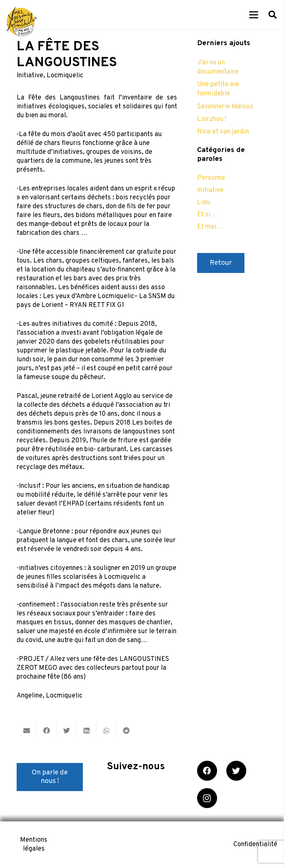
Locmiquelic (65, 76)
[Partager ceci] (47, 730)
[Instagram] (207, 798)
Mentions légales (34, 845)
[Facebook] (207, 771)
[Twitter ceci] (67, 730)
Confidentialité (255, 845)
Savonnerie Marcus (225, 107)
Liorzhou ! (212, 119)
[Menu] (254, 15)
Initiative (30, 76)
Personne (211, 178)
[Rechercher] (273, 15)
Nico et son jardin (223, 132)
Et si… (207, 215)
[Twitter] (236, 771)
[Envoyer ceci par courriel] (27, 730)
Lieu (204, 202)
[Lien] (22, 21)
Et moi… (210, 227)
